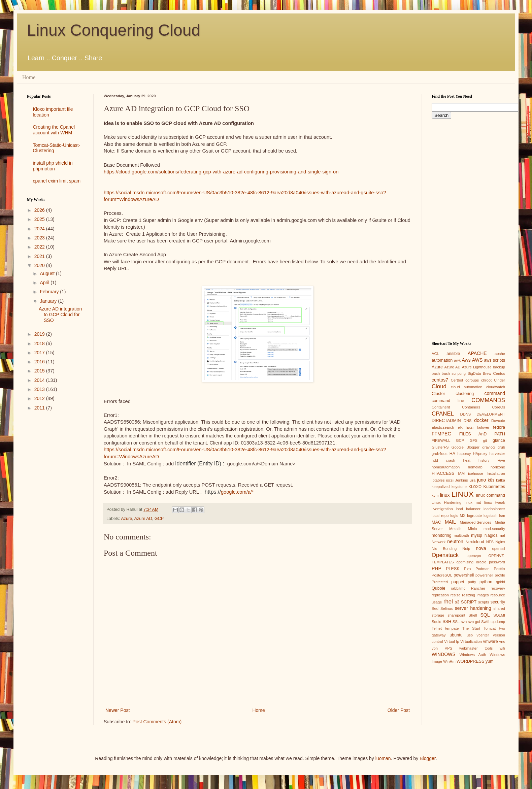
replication (440, 595)
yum (490, 661)
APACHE (477, 353)
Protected (440, 582)
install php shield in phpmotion (53, 166)
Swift (485, 622)
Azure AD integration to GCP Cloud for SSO (60, 315)
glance (499, 440)
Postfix (499, 569)
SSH (447, 622)
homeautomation (446, 467)
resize (456, 595)
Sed (435, 609)
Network (439, 542)
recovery (498, 588)
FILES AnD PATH (482, 434)
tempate (452, 628)
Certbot (457, 380)
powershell (464, 575)
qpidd (501, 582)
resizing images (475, 595)
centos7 (440, 380)
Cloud (439, 386)
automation (442, 360)
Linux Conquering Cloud (114, 30)
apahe (500, 354)
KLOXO (475, 487)
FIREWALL (441, 440)
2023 (40, 238)
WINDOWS (444, 654)
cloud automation (467, 387)
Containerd (441, 407)
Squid (437, 622)
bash (436, 373)
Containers (471, 407)
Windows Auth (473, 655)
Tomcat (490, 628)
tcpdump (498, 622)
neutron (455, 541)
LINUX (463, 494)
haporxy (464, 454)
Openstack (445, 555)
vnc (502, 642)
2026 (40, 210)
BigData (474, 373)
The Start (471, 628)
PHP (437, 568)
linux (445, 495)
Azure (126, 519)
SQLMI (499, 615)
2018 (40, 343)
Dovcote (498, 421)
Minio (473, 529)
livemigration (442, 509)
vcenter (483, 635)
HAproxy (480, 454)
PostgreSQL (442, 575)
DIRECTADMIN (446, 421)
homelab (475, 467)
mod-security (494, 529)
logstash (491, 516)
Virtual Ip (452, 642)
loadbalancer (494, 509)
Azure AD (143, 519)
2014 (40, 380)
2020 (40, 265)
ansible (453, 354)
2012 (40, 398)
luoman (383, 758)
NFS (490, 542)
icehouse (476, 473)
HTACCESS (443, 473)
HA (453, 454)
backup (499, 367)
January (49, 301)
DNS (468, 421)
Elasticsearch (443, 427)
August (48, 273)
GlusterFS (440, 447)
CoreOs (498, 407)
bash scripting (454, 373)
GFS (474, 440)
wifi (502, 648)
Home (29, 77)
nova (481, 548)
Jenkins (462, 480)
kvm (435, 495)
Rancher (478, 588)
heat (467, 460)
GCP (159, 519)
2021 (40, 256)
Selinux (447, 609)
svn (464, 622)
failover (483, 427)
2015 (40, 371)
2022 (40, 247)
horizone (498, 467)
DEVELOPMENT (491, 414)
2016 (40, 362)
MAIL (450, 522)
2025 (40, 219)
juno (481, 480)
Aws (466, 360)
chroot (486, 380)
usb (470, 635)
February (50, 292)
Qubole (439, 588)
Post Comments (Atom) (157, 722)
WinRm (449, 661)
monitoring (442, 535)
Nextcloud (475, 542)
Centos (499, 373)
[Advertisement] (55, 523)
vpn (435, 648)
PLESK (453, 569)
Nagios (491, 535)
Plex (468, 569)
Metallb (455, 529)
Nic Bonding (444, 549)
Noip (466, 549)
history (484, 460)
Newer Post (118, 710)
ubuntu (456, 635)
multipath (461, 535)
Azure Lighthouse (477, 367)
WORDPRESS (471, 661)
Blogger (427, 758)
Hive (501, 460)
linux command (491, 495)
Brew (487, 373)
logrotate (474, 516)
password (497, 562)
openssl (498, 549)
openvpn (474, 556)
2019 (40, 334)
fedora (499, 427)
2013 (40, 389)
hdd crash (443, 460)
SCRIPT (469, 602)
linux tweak (495, 502)
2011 (40, 408)
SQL (485, 615)
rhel (448, 602)
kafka (501, 480)
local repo (440, 516)
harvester (497, 454)
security (498, 602)
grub (501, 447)
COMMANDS (488, 400)
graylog (488, 447)
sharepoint (456, 615)
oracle (481, 562)
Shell (473, 615)
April (45, 283)
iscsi (450, 480)
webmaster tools (476, 648)
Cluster (438, 394)
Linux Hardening (446, 502)
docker (481, 420)
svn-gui (474, 622)
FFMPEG (441, 434)
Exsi (470, 427)
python (486, 582)
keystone (459, 487)
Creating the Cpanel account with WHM (54, 130)
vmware (491, 642)
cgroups (472, 380)
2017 (40, 353)
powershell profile (490, 575)
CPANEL (443, 414)
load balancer (468, 509)
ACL (435, 354)
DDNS (466, 414)
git (485, 440)
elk (460, 427)
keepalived (441, 487)
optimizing (465, 562)
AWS (477, 360)
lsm (502, 516)
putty (472, 582)
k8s (491, 480)
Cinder (500, 380)
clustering (465, 394)
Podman (483, 569)
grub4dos (440, 454)
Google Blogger (465, 447)
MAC (436, 522)
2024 (40, 229)
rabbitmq (458, 588)
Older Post (399, 710)
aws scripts (494, 360)
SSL (456, 622)
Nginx (500, 542)
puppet (458, 582)
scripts (484, 602)
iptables (438, 480)
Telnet (437, 628)
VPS (448, 648)
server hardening (473, 608)
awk (457, 360)
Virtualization (471, 642)
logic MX (458, 516)
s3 (457, 602)
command (495, 393)
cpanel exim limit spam (57, 181)
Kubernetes (494, 487)
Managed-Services (475, 522)
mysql (477, 535)
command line (448, 401)
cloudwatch (496, 387)
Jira (472, 480)
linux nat (473, 502)
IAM (461, 473)
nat (502, 535)
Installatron (496, 473)
